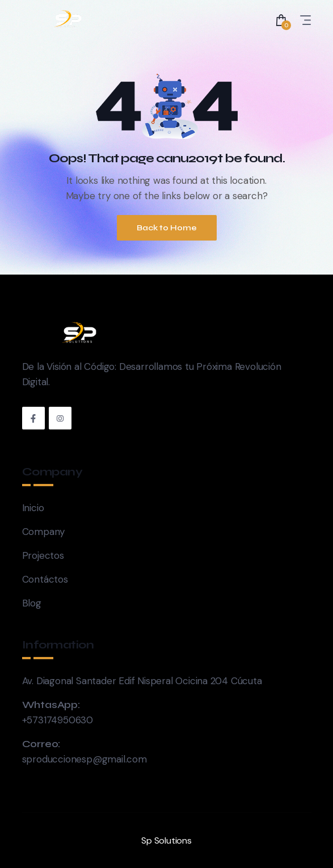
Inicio (33, 508)
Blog (32, 603)
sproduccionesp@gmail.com (85, 759)
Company (44, 532)
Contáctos (45, 579)
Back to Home (167, 228)
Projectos (43, 555)
